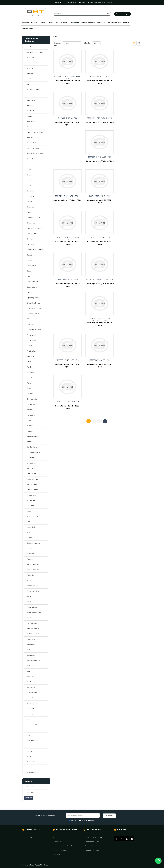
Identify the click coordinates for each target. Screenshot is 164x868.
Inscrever (74, 820)
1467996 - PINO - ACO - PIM (97, 118)
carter (29, 186)
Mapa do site (59, 842)
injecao (29, 420)
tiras (28, 719)
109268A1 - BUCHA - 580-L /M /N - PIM (67, 77)
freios (29, 383)
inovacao (30, 431)
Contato (57, 854)
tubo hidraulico (32, 741)
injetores (30, 426)
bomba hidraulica (33, 111)
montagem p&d (33, 516)
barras (29, 106)
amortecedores (32, 74)
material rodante (88, 23)
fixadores (30, 372)
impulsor (30, 410)
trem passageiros (33, 725)
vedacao (30, 757)
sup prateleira (32, 698)
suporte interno (33, 703)
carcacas (30, 175)
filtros (43, 23)
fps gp (29, 378)
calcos (29, 170)
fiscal (29, 367)
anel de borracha (33, 79)
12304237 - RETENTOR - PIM (67, 118)
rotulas (29, 682)
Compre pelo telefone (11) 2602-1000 (100, 2)
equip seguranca (33, 298)
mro (28, 532)
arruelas (30, 95)
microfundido (31, 495)
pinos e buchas (32, 586)
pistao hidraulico (33, 591)
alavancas (30, 68)
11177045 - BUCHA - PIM (128, 76)
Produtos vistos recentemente (65, 846)
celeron (29, 202)
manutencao (31, 474)
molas (29, 511)
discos (29, 260)
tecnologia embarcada (35, 714)
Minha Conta (28, 837)
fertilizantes (31, 351)
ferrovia (30, 346)
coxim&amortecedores (35, 250)
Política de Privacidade (93, 837)
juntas (29, 442)
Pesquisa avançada (91, 850)
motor (29, 522)
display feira (31, 266)
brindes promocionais (35, 132)
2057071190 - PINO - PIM (67, 160)
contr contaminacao (34, 228)
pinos (29, 580)
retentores (31, 655)
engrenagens (32, 287)
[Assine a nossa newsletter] (83, 815)
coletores (30, 207)
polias (29, 618)
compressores (32, 223)
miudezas (30, 506)
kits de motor (62, 23)
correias (51, 23)
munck (29, 538)
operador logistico (34, 543)
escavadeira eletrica (34, 308)
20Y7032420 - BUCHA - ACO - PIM (97, 161)
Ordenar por (57, 44)
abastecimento (32, 47)
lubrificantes (31, 463)
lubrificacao (31, 458)
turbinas (30, 746)
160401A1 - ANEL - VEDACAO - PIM (128, 119)
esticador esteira (33, 314)
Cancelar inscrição (88, 820)
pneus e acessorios (34, 612)
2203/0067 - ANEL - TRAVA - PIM (97, 203)
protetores (31, 639)
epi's (28, 292)
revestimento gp (33, 661)
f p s (29, 319)
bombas (126, 23)
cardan (29, 180)
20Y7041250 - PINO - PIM (128, 160)
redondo (30, 650)
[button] (30, 23)
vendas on (31, 762)
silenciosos (31, 687)
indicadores (31, 415)
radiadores (31, 645)
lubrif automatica (33, 452)
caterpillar (30, 196)
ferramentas (31, 340)
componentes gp (33, 218)
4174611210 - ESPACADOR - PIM (128, 243)
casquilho (30, 191)
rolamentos (31, 677)
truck (29, 730)
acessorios (31, 58)
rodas (29, 671)
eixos (29, 276)
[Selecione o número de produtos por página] (96, 43)
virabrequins (31, 773)
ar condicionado (33, 90)
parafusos (30, 554)
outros (29, 548)
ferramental (31, 335)
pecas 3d (30, 559)
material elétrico (114, 23)
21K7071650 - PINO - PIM (67, 202)
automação (74, 23)
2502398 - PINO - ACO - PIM (67, 243)
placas (29, 596)
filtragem (30, 356)
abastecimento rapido (35, 52)
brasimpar (30, 792)
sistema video (32, 693)
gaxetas (30, 394)
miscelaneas (31, 500)
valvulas (30, 751)
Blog (55, 837)
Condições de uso (91, 842)
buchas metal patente (35, 154)
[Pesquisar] (82, 14)
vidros (29, 767)
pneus (29, 602)
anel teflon (31, 84)
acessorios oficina (33, 63)
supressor (30, 709)
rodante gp (31, 666)
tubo (29, 735)
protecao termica (33, 634)
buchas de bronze (34, 148)
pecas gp (30, 575)
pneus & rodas (32, 607)
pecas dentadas (33, 564)
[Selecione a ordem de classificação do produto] (72, 43)
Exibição (87, 43)
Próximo (105, 263)
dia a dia (30, 255)
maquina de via (32, 479)
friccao (29, 388)
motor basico (32, 527)
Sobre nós (88, 846)
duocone (30, 271)
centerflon (31, 787)
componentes (32, 212)
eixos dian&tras (32, 282)
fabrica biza (31, 324)
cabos (29, 164)
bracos (29, 127)
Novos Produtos (60, 850)
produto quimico (33, 629)
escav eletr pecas (33, 303)
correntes (30, 244)
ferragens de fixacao (35, 330)
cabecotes (31, 159)
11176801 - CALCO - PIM (97, 76)
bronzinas (30, 138)
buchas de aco (32, 143)
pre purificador (32, 623)
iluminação (101, 23)
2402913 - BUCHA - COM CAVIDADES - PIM (128, 203)
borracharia (31, 122)
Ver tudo (29, 798)
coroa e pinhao (32, 234)
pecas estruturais (33, 570)
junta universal (32, 436)
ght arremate (27, 29)
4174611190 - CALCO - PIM (97, 243)
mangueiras (31, 468)
